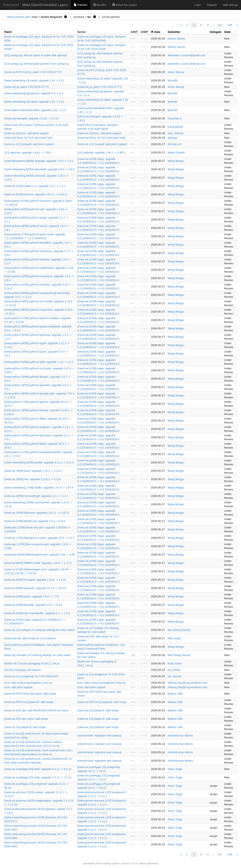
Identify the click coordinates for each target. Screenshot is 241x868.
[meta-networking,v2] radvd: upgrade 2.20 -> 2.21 (34, 102)
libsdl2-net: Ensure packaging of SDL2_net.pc (32, 663)
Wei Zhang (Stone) (179, 630)
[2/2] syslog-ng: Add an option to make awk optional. (36, 55)
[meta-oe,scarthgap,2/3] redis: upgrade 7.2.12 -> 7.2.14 (38, 777)
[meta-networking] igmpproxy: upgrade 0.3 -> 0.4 (34, 93)
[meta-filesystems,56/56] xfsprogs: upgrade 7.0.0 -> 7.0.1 (39, 161)
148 (230, 25)
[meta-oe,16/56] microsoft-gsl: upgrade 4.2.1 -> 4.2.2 (36, 496)
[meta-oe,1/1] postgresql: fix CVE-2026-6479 (31, 676)
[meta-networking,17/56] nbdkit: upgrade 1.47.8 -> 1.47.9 (39, 488)
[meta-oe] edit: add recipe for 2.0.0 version (30, 638)
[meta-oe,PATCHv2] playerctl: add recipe (29, 702)
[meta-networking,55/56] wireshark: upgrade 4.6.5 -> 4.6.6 (39, 169)
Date (157, 32)
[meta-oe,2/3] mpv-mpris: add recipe (26, 719)
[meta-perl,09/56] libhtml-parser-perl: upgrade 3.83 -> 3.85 (39, 555)
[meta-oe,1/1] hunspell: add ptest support (29, 144)
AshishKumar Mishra (180, 736)
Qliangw (172, 138)
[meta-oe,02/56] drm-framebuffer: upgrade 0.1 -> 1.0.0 (37, 613)
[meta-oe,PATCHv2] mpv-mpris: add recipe (30, 694)
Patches (81, 5)
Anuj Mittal (174, 670)
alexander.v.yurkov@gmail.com (186, 55)
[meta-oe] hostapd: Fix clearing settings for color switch (38, 655)
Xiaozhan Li (175, 118)
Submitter (174, 32)
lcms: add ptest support (18, 687)
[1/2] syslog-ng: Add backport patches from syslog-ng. (37, 64)
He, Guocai (174, 676)
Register (212, 5)
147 (220, 25)
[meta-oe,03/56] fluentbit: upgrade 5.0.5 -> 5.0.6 (33, 605)
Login (198, 5)
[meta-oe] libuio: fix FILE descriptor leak (28, 138)
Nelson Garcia (176, 39)
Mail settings (230, 5)
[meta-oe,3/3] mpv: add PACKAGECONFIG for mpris (36, 710)
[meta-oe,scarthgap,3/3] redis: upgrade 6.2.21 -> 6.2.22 (38, 769)
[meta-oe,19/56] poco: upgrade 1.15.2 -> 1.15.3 (33, 471)
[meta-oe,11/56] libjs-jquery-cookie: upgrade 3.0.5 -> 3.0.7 (39, 538)
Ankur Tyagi (175, 769)
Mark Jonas (175, 663)
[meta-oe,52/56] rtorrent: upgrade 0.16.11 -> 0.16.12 (36, 194)
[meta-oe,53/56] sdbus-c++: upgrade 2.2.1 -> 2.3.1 (35, 186)
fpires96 (172, 80)
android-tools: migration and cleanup (99, 736)
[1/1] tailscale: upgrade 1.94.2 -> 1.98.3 (28, 153)
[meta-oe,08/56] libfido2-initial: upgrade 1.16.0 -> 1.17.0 (38, 563)
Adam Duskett (176, 153)
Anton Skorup (176, 72)
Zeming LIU (175, 144)
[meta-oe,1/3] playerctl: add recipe (98, 710)
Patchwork (11, 5)
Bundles (100, 5)
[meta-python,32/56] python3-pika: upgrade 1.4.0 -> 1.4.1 (39, 362)
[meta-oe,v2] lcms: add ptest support (26, 133)
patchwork (89, 863)
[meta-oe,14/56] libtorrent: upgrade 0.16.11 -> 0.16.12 (37, 513)
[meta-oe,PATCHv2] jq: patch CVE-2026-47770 (33, 72)
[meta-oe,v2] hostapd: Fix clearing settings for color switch (39, 630)
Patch (8, 32)
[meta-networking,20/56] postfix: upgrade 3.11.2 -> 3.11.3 (39, 462)
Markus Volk (175, 694)
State (227, 32)
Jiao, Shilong (175, 133)
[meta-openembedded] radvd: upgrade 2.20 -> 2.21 (35, 110)
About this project (124, 5)
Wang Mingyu (176, 161)
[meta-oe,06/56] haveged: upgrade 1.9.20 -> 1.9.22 (35, 580)
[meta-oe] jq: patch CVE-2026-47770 (27, 87)
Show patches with (18, 17)
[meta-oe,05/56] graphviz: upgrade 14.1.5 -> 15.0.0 (35, 588)
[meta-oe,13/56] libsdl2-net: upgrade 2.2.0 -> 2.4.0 (35, 521)
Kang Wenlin (175, 127)
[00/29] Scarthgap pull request (23, 670)
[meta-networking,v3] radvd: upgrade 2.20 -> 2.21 (34, 80)
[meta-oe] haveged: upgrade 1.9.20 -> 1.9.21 (31, 118)
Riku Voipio (174, 638)
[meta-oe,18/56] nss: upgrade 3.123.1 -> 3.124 (32, 479)
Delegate (216, 32)
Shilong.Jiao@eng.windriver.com (187, 683)
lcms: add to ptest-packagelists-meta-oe (28, 683)
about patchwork (149, 863)
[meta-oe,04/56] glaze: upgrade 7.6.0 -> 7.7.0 (32, 596)
